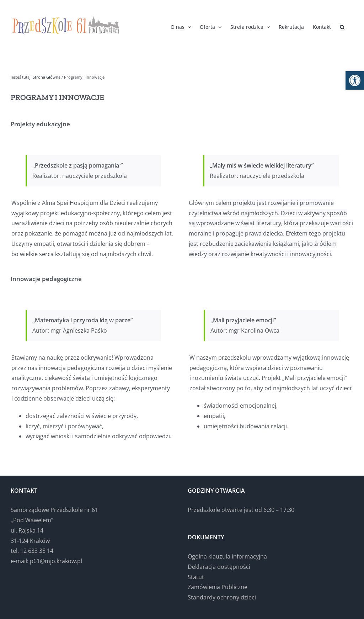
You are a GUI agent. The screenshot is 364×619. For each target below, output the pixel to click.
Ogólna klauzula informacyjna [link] (227, 556)
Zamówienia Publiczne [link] (218, 587)
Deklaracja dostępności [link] (219, 567)
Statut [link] (196, 577)
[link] (355, 80)
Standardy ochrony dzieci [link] (222, 597)
